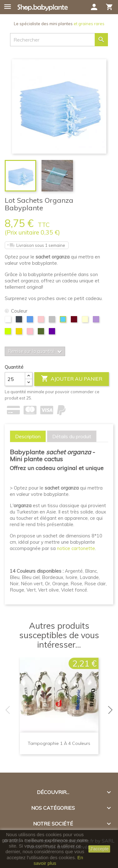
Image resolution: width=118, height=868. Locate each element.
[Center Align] (29, 376)
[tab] (28, 436)
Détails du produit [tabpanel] (72, 436)
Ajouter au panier (72, 379)
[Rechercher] (59, 40)
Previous (6, 710)
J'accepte (99, 849)
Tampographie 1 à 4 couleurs (59, 743)
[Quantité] (15, 379)
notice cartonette (76, 548)
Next (112, 710)
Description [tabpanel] (28, 436)
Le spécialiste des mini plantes (59, 24)
